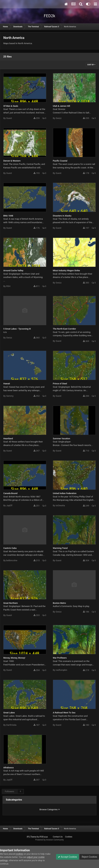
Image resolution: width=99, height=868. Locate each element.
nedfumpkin (61, 670)
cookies (19, 854)
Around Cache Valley (13, 270)
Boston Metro (59, 603)
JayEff (9, 505)
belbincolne (12, 560)
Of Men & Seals (11, 106)
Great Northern (11, 603)
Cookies (69, 837)
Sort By (91, 65)
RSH (8, 286)
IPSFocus (44, 837)
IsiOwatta (60, 505)
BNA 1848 (8, 216)
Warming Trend (60, 548)
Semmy (10, 396)
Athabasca (8, 768)
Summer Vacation (62, 439)
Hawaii (7, 384)
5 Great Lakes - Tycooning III (17, 329)
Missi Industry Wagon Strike (66, 270)
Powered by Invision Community (49, 840)
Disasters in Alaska (62, 216)
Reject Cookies (89, 857)
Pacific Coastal (60, 161)
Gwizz (59, 118)
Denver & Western (12, 161)
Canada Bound (10, 493)
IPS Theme (32, 837)
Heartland (8, 439)
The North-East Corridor (64, 329)
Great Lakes (9, 713)
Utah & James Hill (61, 106)
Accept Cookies (67, 857)
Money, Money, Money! (14, 658)
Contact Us (58, 837)
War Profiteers (60, 658)
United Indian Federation (65, 493)
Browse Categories (49, 809)
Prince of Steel (60, 384)
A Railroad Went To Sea (64, 713)
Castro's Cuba (10, 548)
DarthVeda (11, 725)
